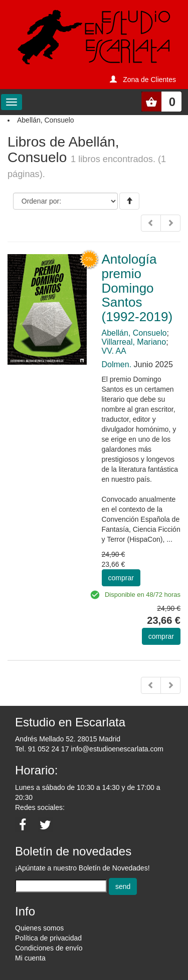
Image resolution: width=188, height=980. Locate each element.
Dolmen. (117, 364)
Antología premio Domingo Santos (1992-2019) (137, 288)
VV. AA (114, 351)
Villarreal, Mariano (134, 342)
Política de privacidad (48, 938)
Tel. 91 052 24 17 (42, 749)
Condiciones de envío (49, 948)
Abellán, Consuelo (134, 333)
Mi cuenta (30, 958)
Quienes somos (39, 928)
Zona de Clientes (149, 80)
